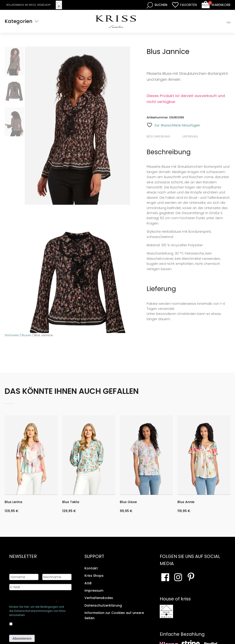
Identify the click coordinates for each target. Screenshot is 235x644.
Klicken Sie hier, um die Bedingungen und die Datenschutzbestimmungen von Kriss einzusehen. (37, 611)
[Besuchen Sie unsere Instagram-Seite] (178, 577)
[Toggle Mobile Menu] (229, 22)
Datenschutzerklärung (103, 605)
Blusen (27, 335)
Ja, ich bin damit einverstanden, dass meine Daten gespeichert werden (40, 623)
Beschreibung (158, 136)
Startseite (12, 335)
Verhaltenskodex (99, 598)
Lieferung (190, 136)
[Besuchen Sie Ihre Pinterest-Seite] (191, 577)
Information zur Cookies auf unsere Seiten (114, 615)
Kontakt (91, 568)
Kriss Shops (94, 576)
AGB (88, 583)
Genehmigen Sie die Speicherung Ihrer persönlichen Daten (39, 600)
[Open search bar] (157, 5)
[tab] (164, 137)
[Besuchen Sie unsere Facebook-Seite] (165, 577)
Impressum (94, 591)
